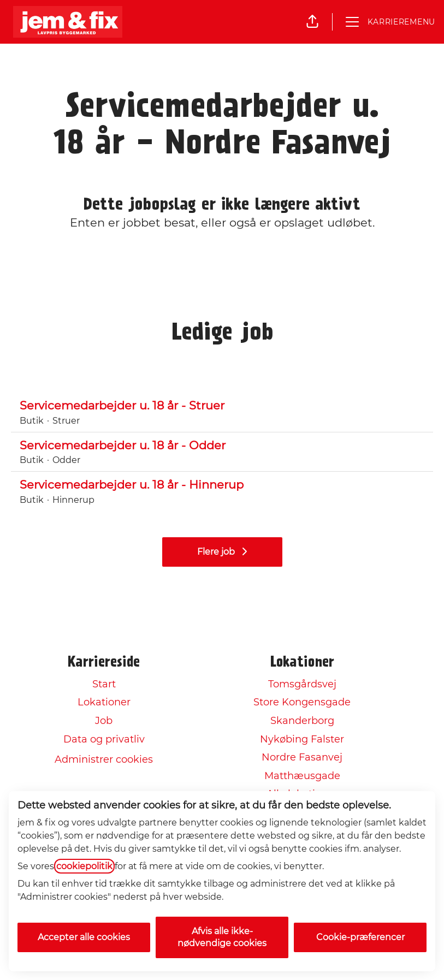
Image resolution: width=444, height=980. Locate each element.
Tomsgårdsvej (302, 684)
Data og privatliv (104, 739)
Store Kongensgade (302, 702)
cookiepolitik (84, 866)
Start (104, 684)
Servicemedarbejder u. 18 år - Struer (222, 406)
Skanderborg (302, 721)
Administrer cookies (104, 759)
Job (104, 721)
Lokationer (104, 702)
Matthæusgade (302, 776)
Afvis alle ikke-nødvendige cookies (222, 937)
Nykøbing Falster (302, 739)
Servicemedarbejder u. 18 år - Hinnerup (222, 485)
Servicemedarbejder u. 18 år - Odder (222, 446)
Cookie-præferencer (360, 937)
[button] (312, 22)
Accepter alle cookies (84, 937)
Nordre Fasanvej (302, 757)
